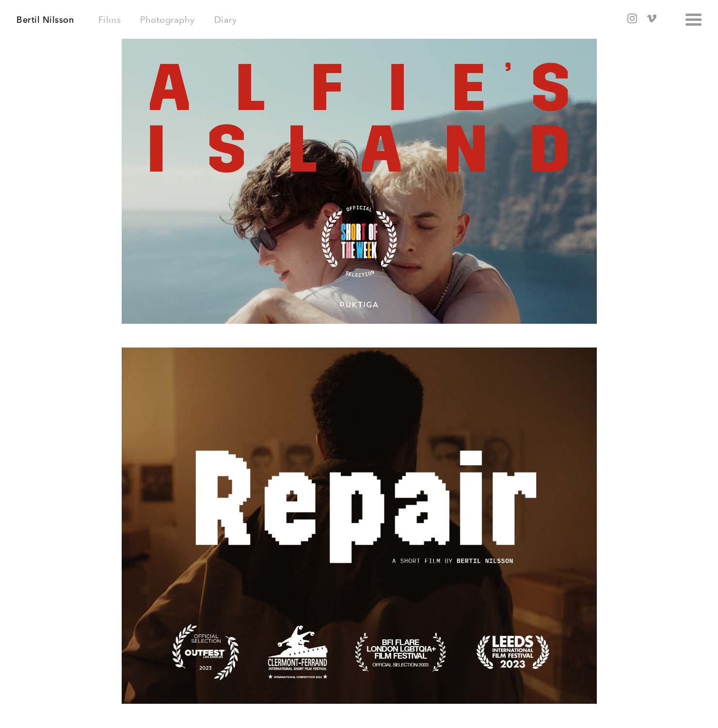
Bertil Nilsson (45, 20)
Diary (226, 20)
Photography (168, 20)
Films (110, 20)
